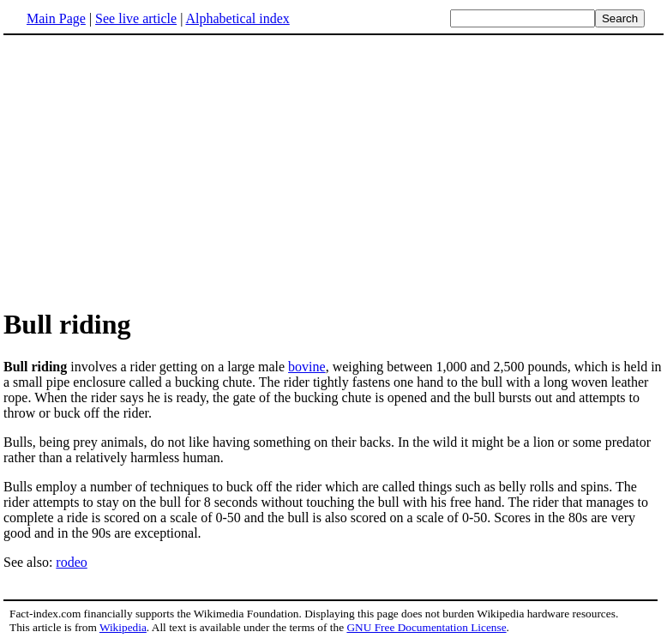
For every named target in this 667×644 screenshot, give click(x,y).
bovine (307, 367)
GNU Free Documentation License (426, 627)
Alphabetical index (237, 18)
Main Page (56, 18)
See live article (136, 18)
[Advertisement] (333, 171)
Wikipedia (123, 627)
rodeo (71, 562)
